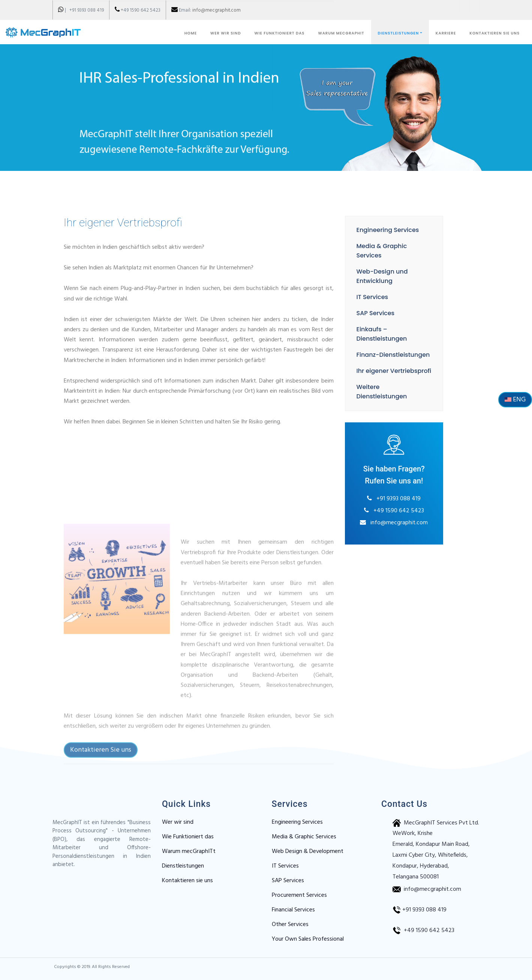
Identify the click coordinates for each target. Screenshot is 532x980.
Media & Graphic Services (304, 837)
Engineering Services (382, 230)
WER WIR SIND (226, 33)
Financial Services (293, 910)
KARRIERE (446, 33)
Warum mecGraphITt (189, 851)
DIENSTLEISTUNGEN (399, 33)
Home (191, 33)
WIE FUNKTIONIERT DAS (280, 33)
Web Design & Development (308, 851)
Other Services (290, 925)
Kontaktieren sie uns (187, 881)
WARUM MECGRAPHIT (341, 33)
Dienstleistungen (183, 866)
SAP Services (370, 313)
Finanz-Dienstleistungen (388, 355)
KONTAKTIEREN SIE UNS (495, 33)
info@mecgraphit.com (217, 10)
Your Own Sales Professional (308, 939)
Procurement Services (299, 895)
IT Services (367, 297)
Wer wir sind (178, 822)
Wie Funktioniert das (188, 837)
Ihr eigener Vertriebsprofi (388, 371)
